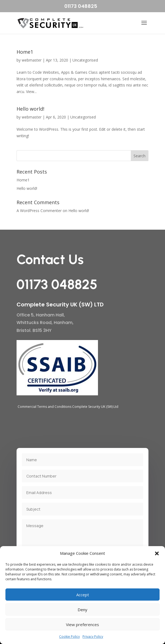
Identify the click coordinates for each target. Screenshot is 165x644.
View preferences (82, 624)
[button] (157, 553)
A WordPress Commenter (39, 211)
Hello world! (30, 109)
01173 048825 (81, 6)
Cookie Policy (69, 637)
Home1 (25, 52)
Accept (83, 595)
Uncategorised (85, 60)
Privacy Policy (93, 637)
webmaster (32, 60)
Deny (82, 610)
